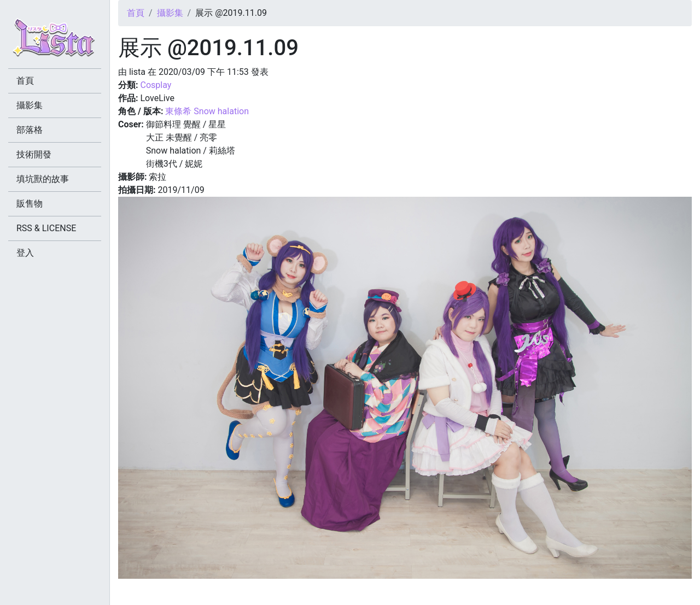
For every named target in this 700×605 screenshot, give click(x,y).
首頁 (136, 13)
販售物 (30, 204)
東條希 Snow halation (207, 111)
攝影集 (170, 13)
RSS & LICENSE (46, 228)
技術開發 (34, 154)
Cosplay (156, 85)
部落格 (30, 130)
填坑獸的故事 (43, 179)
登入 (25, 253)
